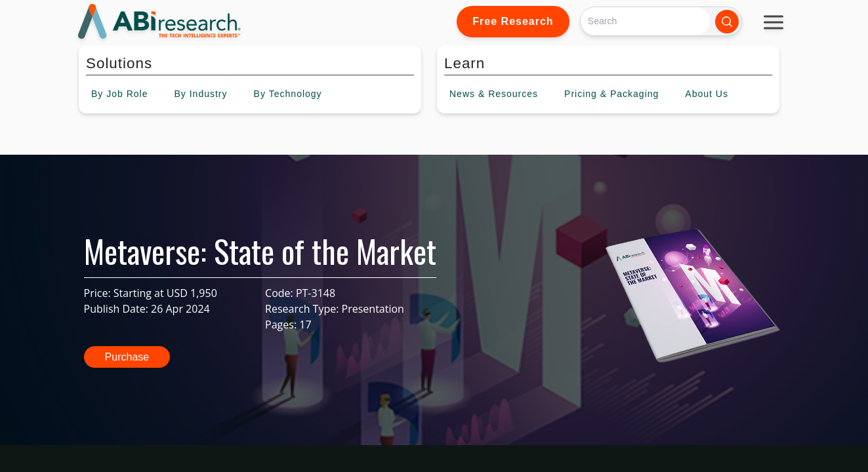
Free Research (513, 21)
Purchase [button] (127, 357)
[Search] (645, 21)
